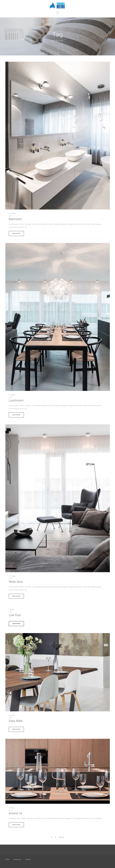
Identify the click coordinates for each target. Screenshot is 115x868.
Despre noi (17, 859)
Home (7, 859)
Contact (28, 859)
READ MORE (16, 234)
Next (62, 837)
